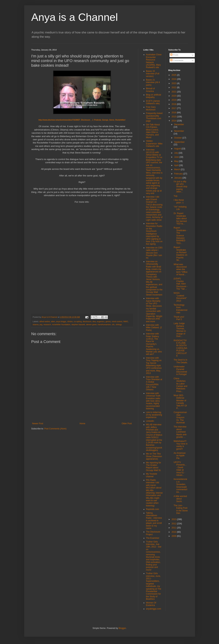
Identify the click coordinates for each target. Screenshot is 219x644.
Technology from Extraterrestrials (180, 309)
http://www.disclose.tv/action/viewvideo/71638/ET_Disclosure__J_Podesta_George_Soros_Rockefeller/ (82, 120)
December (179, 124)
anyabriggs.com (154, 609)
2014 (174, 121)
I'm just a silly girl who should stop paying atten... (180, 187)
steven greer (91, 324)
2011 (174, 528)
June (177, 157)
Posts (174, 55)
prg (41, 324)
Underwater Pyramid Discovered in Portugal (180, 370)
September (179, 142)
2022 (174, 87)
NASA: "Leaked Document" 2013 (180, 297)
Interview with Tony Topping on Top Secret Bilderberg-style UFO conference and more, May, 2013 (154, 366)
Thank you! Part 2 (179, 318)
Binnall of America (150, 90)
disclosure (87, 321)
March (177, 169)
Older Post (127, 424)
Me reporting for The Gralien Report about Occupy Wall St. (154, 466)
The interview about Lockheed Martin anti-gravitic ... (180, 432)
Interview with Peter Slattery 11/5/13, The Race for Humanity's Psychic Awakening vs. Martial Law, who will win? (154, 344)
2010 (174, 532)
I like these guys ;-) (179, 201)
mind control (117, 321)
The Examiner (153, 538)
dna (94, 321)
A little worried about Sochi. (180, 499)
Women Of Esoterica (151, 604)
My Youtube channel (152, 475)
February (179, 174)
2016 (174, 113)
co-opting (78, 321)
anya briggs (61, 321)
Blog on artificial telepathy (154, 96)
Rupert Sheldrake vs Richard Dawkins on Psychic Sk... (180, 254)
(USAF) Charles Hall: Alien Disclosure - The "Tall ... (181, 284)
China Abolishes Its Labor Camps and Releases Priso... (180, 385)
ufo (113, 324)
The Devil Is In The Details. (181, 361)
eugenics (101, 321)
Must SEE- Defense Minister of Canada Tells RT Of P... (180, 402)
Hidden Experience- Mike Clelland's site (154, 144)
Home (82, 424)
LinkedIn (150, 421)
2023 (174, 83)
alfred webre (45, 321)
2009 (174, 536)
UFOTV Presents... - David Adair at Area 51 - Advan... (180, 469)
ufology (119, 324)
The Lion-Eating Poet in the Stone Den (181, 509)
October (178, 138)
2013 (174, 519)
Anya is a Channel (75, 17)
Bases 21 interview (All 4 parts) (153, 82)
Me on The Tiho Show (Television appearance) (154, 456)
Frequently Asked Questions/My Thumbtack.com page (154, 117)
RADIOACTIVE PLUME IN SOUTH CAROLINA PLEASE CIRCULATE (180, 348)
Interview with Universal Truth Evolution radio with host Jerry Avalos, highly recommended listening (153, 401)
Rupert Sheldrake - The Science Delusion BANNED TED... (180, 235)
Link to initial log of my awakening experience (154, 415)
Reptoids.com (153, 509)
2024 (174, 79)
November (179, 131)
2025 (174, 75)
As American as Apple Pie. (180, 456)
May (176, 161)
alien (53, 321)
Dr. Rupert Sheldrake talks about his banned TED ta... (180, 219)
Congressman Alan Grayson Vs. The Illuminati (180, 417)
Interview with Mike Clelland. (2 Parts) (154, 328)
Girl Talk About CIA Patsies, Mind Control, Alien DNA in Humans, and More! (153, 131)
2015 (174, 117)
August (178, 149)
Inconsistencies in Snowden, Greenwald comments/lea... (180, 486)
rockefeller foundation (61, 324)
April (177, 165)
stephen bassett (78, 324)
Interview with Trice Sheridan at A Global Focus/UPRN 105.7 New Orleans (154, 383)
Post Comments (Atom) (55, 429)
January (178, 178)
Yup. (176, 196)
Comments (177, 60)
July (176, 153)
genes (108, 321)
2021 (174, 92)
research (47, 324)
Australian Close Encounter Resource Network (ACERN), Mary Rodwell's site (154, 61)
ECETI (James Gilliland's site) (153, 102)
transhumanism (104, 324)
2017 (174, 108)
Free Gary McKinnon (151, 108)
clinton (70, 321)
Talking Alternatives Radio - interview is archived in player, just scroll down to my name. (154, 521)
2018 (174, 104)
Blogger (122, 628)
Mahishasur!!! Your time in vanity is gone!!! (181, 445)
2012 (174, 524)
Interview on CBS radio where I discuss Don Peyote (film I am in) (154, 253)
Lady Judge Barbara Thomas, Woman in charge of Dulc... (180, 330)
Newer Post (38, 424)
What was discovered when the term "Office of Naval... (181, 270)
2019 (174, 100)
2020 (174, 96)
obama (36, 324)
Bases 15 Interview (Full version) (153, 74)
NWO (126, 321)
